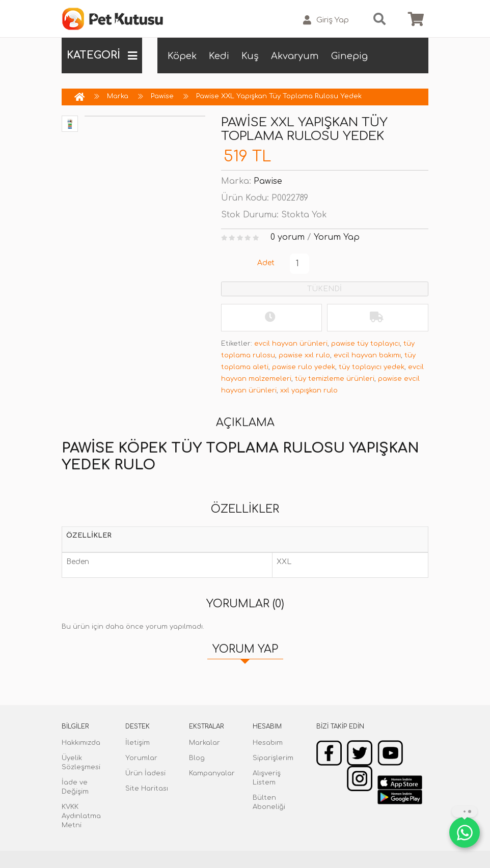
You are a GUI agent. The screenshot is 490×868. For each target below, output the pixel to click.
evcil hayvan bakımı (367, 355)
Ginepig (349, 56)
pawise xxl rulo (304, 355)
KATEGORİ (102, 55)
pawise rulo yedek (304, 367)
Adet (266, 263)
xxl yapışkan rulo (309, 390)
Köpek (182, 56)
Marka (118, 96)
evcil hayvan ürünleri (291, 344)
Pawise (162, 96)
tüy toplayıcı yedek (372, 367)
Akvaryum (295, 56)
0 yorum (288, 237)
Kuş (250, 56)
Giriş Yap (326, 20)
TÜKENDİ (324, 289)
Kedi (219, 56)
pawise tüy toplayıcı (365, 344)
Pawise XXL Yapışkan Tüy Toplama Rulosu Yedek (279, 96)
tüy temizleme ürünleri (335, 379)
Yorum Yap (337, 237)
